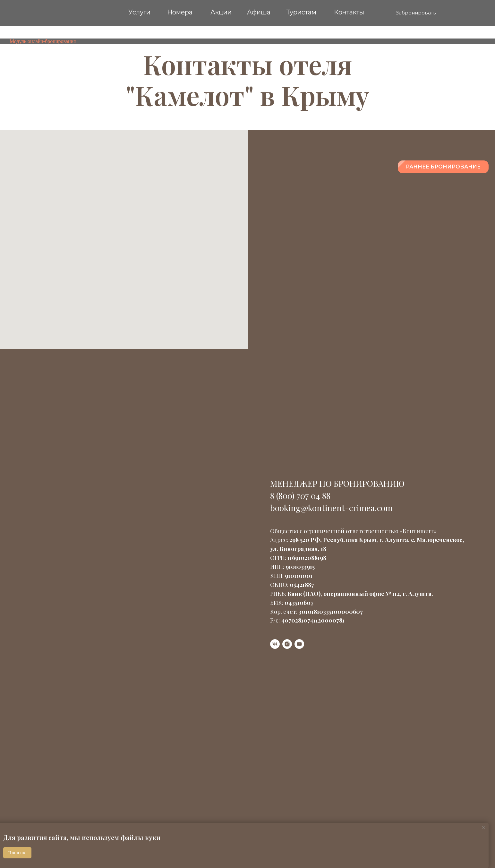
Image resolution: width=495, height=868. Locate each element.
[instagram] (287, 644)
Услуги (139, 12)
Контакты (349, 12)
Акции (221, 12)
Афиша (259, 12)
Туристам (301, 12)
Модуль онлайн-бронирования (43, 41)
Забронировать (416, 13)
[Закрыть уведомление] (484, 828)
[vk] (275, 644)
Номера (180, 12)
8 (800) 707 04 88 (300, 496)
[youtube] (299, 644)
